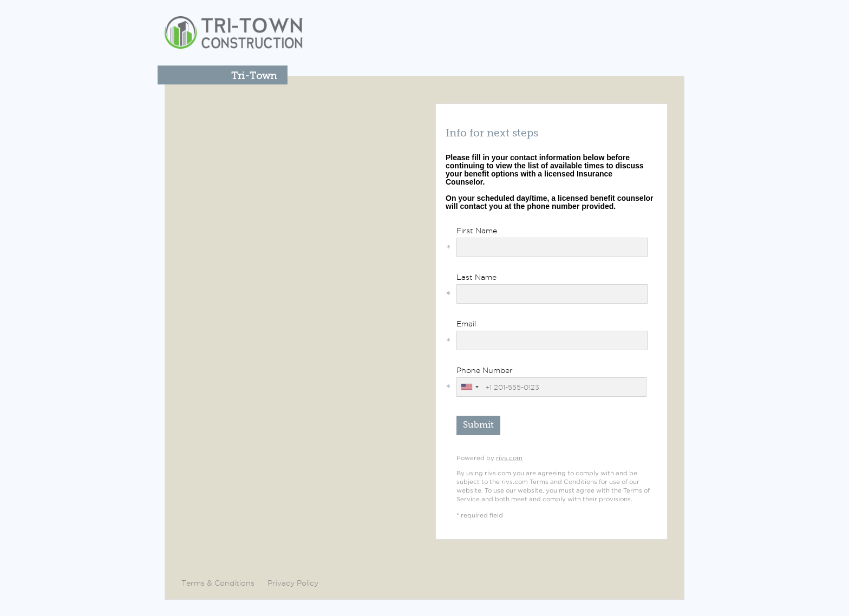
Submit (478, 425)
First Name (477, 231)
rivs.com (509, 458)
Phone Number (485, 370)
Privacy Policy (293, 583)
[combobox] (469, 387)
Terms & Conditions (218, 583)
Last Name (476, 277)
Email (466, 324)
